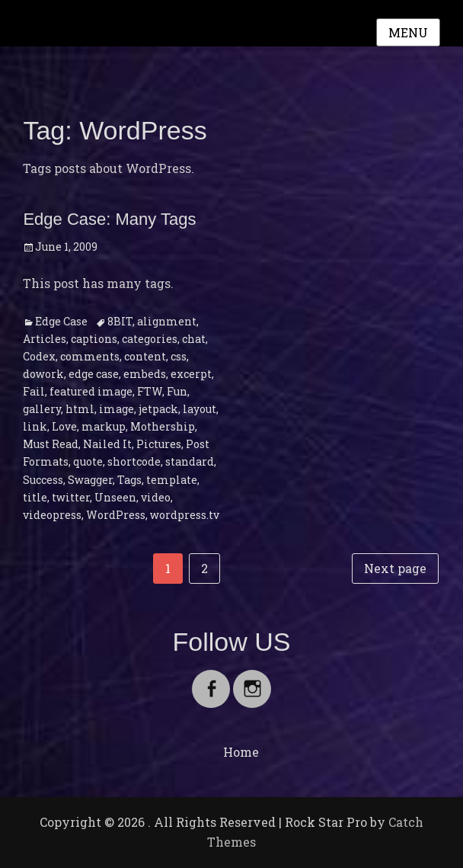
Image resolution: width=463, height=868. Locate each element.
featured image (91, 391)
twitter (71, 497)
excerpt (191, 374)
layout (200, 409)
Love (64, 426)
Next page (395, 568)
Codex (39, 356)
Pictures (159, 444)
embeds (145, 374)
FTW (150, 391)
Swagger (90, 480)
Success (43, 480)
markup (104, 426)
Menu (408, 32)
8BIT (120, 321)
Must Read (51, 444)
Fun (177, 391)
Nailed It (107, 444)
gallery (42, 409)
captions (94, 339)
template (172, 480)
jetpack (158, 409)
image (117, 409)
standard (190, 461)
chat (194, 339)
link (35, 426)
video (156, 497)
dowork (43, 374)
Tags (129, 480)
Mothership (163, 426)
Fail (34, 391)
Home (241, 752)
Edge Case (61, 321)
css (179, 356)
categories (150, 339)
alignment (167, 321)
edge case (94, 374)
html (80, 409)
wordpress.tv (185, 515)
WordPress (116, 515)
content (145, 356)
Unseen (115, 497)
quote (88, 461)
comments (90, 356)
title (35, 497)
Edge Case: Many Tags (109, 219)
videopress (52, 515)
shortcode (134, 461)
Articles (45, 339)
